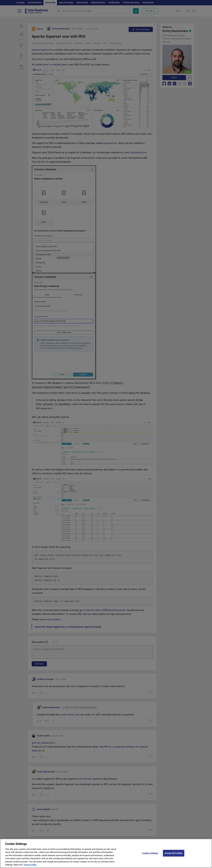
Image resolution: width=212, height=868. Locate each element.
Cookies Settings (150, 855)
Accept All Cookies (174, 855)
